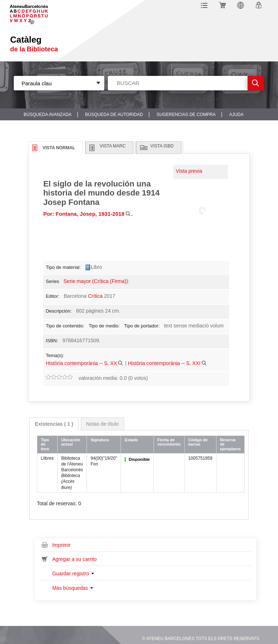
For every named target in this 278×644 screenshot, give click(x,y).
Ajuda (236, 115)
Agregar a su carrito (74, 559)
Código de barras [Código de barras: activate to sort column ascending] (198, 442)
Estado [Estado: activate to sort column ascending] (131, 440)
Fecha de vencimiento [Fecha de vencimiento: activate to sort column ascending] (169, 442)
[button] (205, 6)
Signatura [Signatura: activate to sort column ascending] (100, 440)
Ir (256, 83)
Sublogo (34, 12)
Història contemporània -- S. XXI (164, 363)
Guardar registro (73, 574)
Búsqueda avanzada (47, 115)
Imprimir (61, 545)
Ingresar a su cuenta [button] (260, 6)
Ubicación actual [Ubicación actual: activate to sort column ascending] (71, 442)
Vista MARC (113, 146)
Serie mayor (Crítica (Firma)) (96, 281)
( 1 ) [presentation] (54, 424)
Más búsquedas (73, 588)
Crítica (95, 296)
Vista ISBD (162, 146)
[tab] (54, 424)
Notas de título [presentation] (102, 424)
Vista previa (189, 171)
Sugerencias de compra (186, 115)
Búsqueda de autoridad (114, 115)
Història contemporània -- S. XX (81, 363)
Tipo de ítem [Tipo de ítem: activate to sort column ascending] (45, 444)
